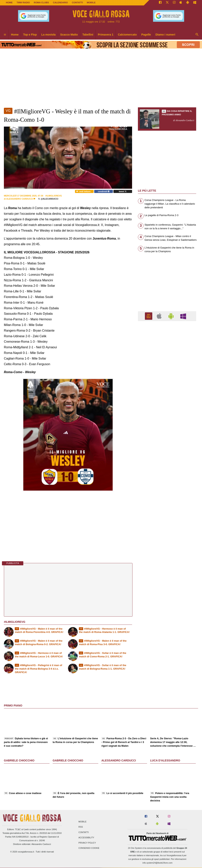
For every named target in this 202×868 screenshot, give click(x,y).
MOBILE (91, 3)
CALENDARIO (60, 3)
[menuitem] (5, 35)
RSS (81, 827)
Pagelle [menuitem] (146, 35)
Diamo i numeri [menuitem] (165, 35)
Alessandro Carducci (20, 199)
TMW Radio (23, 3)
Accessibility (86, 838)
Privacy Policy (87, 843)
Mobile (82, 822)
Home (9, 3)
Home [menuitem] (15, 35)
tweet (123, 191)
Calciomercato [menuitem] (127, 35)
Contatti (84, 832)
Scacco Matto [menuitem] (69, 35)
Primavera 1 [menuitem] (106, 35)
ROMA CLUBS (41, 3)
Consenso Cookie (89, 848)
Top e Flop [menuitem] (30, 35)
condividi (104, 191)
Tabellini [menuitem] (88, 35)
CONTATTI (77, 3)
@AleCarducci (48, 199)
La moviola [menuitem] (49, 35)
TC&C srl (19, 829)
